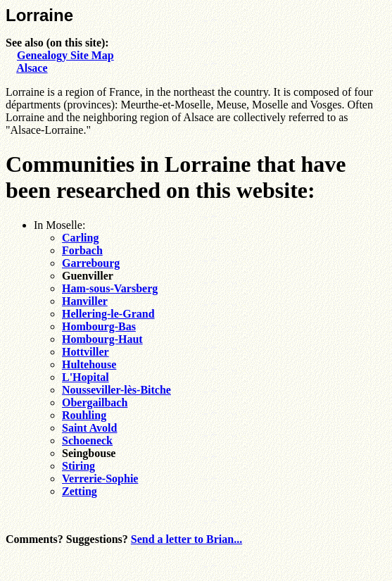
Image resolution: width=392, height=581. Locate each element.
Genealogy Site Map (65, 55)
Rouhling (84, 415)
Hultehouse (89, 364)
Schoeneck (87, 441)
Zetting (80, 491)
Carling (80, 238)
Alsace (32, 68)
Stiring (78, 466)
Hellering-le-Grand (108, 314)
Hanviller (85, 301)
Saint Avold (89, 428)
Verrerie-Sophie (100, 479)
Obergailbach (95, 402)
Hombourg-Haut (102, 339)
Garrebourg (91, 263)
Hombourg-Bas (99, 326)
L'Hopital (86, 377)
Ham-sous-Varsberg (110, 288)
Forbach (82, 250)
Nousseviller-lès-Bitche (116, 390)
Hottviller (86, 352)
